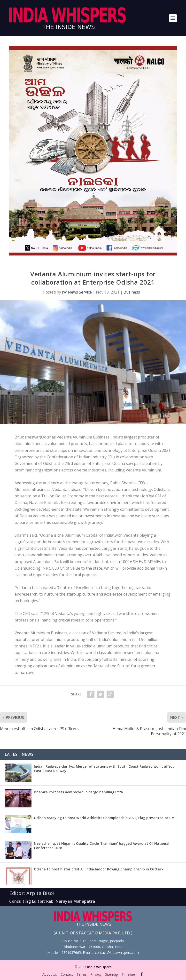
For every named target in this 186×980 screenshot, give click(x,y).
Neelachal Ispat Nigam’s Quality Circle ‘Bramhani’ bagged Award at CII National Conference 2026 (102, 846)
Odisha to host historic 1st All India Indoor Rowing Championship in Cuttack (99, 869)
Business (132, 292)
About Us (50, 974)
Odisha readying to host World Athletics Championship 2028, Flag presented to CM (104, 818)
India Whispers (99, 967)
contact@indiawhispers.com (117, 952)
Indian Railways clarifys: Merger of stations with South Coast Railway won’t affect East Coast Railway (104, 769)
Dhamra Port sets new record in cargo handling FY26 (78, 792)
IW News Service (77, 292)
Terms (82, 974)
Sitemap (112, 974)
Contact (67, 974)
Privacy (96, 974)
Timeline (128, 974)
